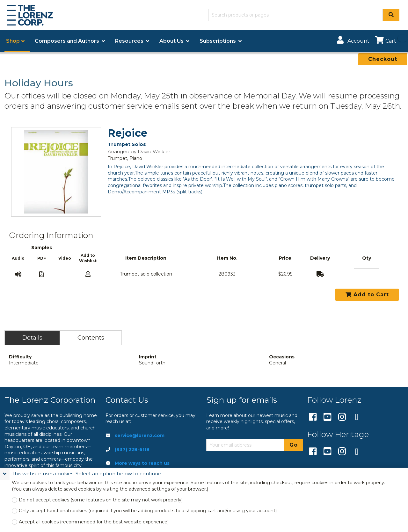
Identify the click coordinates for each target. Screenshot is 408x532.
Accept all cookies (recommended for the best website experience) (94, 522)
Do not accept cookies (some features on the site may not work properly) (101, 500)
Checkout (383, 59)
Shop (13, 41)
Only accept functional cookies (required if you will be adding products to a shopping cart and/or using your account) (148, 511)
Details (32, 338)
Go (294, 445)
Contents (91, 338)
